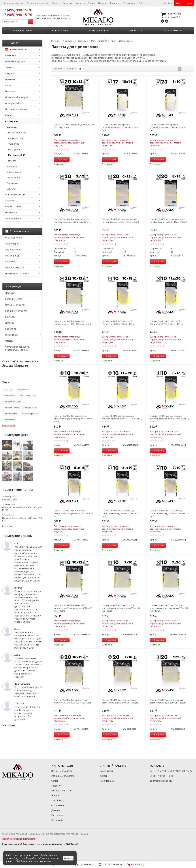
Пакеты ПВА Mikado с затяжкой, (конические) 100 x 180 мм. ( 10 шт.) (119, 323)
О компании (129, 3)
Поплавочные (14, 178)
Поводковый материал (17, 97)
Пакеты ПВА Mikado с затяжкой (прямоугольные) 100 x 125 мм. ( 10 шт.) (72, 323)
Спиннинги (11, 55)
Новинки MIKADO (16, 49)
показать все (9, 425)
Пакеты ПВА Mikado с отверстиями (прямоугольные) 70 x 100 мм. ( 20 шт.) (120, 701)
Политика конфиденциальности (19, 839)
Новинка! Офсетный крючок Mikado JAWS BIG (22, 519)
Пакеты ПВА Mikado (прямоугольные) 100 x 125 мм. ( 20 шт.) (74, 126)
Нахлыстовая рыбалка (17, 274)
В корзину (61, 159)
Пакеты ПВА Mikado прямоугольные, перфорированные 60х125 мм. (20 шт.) (120, 221)
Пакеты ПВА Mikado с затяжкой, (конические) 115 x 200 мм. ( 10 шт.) (167, 323)
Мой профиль (107, 781)
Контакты (115, 3)
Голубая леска (23, 390)
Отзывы (9, 341)
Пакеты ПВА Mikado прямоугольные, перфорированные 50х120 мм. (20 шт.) (72, 221)
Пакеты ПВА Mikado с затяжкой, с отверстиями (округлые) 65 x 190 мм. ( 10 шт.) (121, 513)
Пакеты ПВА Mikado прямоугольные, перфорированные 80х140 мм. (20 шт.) (168, 221)
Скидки (55, 3)
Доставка (10, 293)
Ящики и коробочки (15, 195)
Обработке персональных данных (33, 861)
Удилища (10, 67)
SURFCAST (11, 189)
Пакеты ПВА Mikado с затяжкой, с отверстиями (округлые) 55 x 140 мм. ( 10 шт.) (73, 513)
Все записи (7, 526)
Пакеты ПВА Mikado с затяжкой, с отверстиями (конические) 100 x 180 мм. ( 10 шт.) (74, 419)
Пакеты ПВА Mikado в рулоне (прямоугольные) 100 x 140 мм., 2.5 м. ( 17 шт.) (121, 127)
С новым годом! (10, 499)
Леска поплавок (10, 414)
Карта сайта (58, 820)
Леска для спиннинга (13, 402)
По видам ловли (18, 231)
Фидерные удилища (15, 61)
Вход (168, 3)
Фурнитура (14, 144)
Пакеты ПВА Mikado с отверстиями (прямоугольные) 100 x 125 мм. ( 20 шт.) (72, 701)
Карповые (12, 127)
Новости (102, 3)
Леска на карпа (30, 408)
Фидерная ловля (22, 30)
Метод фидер (12, 256)
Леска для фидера (11, 408)
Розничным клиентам (38, 3)
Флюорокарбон (13, 103)
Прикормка (11, 212)
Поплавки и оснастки (16, 109)
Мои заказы (106, 771)
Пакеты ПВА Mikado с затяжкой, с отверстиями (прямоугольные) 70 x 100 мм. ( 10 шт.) (121, 608)
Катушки (10, 73)
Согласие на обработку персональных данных (18, 348)
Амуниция (10, 201)
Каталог (12, 43)
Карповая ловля (99, 30)
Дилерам (10, 323)
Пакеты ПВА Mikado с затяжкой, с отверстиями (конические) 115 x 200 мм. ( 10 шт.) (122, 419)
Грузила (12, 161)
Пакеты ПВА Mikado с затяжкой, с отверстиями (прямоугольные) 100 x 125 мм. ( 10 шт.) (73, 608)
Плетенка (10, 91)
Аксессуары (12, 121)
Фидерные (12, 166)
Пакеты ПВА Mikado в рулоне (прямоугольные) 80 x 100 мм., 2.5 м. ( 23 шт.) (169, 127)
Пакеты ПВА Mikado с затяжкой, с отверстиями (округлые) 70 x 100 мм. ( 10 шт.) (169, 513)
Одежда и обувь (14, 206)
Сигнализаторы (16, 138)
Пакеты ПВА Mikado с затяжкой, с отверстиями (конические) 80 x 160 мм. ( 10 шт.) (169, 419)
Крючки (9, 115)
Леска (8, 85)
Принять (68, 858)
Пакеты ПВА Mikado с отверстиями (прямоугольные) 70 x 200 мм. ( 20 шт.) (168, 701)
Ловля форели (60, 30)
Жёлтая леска (9, 396)
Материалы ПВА (17, 155)
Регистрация (184, 3)
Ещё (142, 3)
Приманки (10, 79)
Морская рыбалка (172, 30)
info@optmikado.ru (163, 781)
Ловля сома (135, 30)
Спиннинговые (14, 172)
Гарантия (67, 3)
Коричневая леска (27, 396)
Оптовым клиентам (14, 3)
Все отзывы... (9, 725)
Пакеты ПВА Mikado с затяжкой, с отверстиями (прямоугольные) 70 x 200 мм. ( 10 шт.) (169, 608)
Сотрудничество (14, 299)
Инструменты (15, 149)
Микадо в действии (85, 3)
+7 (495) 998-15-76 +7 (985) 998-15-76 (17, 12)
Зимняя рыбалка (14, 218)
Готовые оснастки (17, 133)
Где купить (11, 329)
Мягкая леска (9, 420)
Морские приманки (30, 414)
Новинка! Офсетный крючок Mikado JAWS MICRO (22, 509)
